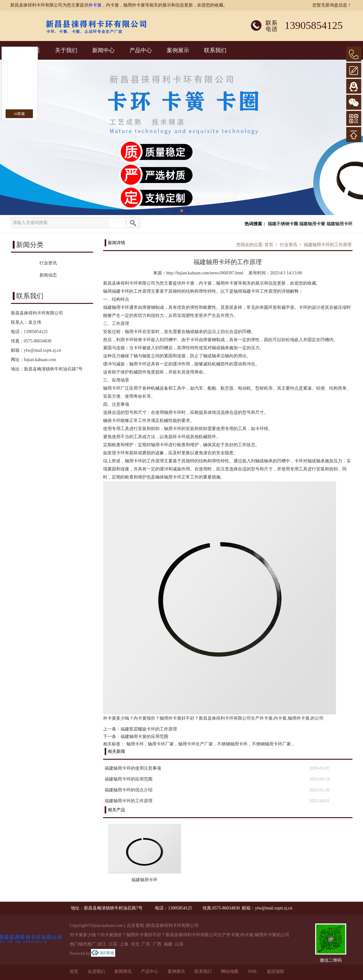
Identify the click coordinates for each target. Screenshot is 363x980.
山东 (179, 944)
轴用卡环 (135, 744)
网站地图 (230, 971)
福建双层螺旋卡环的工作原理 (149, 729)
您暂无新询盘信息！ (332, 5)
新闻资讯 (123, 971)
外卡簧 (95, 5)
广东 (146, 944)
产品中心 (141, 50)
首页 (269, 245)
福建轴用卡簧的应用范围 (144, 737)
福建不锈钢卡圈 (283, 224)
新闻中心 (103, 50)
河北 (135, 944)
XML (253, 971)
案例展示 (178, 50)
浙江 (102, 944)
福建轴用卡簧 (312, 224)
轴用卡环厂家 (161, 744)
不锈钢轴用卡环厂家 (271, 744)
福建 (168, 944)
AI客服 (19, 114)
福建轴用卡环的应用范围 (129, 779)
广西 (157, 944)
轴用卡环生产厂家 (196, 744)
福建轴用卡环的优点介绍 (129, 790)
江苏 (113, 944)
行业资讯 (288, 245)
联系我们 (215, 50)
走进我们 (96, 971)
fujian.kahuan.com (40, 360)
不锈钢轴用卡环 (232, 744)
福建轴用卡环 (339, 224)
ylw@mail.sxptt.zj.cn (43, 350)
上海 (124, 944)
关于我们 (66, 50)
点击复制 (135, 925)
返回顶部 (275, 971)
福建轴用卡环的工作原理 (328, 245)
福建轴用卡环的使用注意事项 (133, 768)
